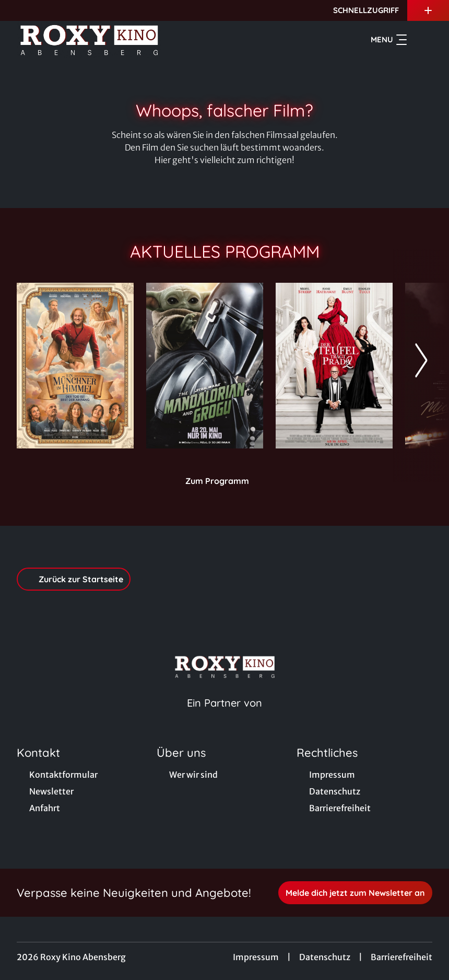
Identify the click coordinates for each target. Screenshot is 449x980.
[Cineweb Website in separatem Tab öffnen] (224, 716)
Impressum (256, 957)
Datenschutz (325, 957)
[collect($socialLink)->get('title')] (19, 10)
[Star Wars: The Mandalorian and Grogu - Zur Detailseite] (205, 366)
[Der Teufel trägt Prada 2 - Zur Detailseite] (334, 366)
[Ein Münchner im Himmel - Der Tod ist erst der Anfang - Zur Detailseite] (75, 366)
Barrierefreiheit (401, 957)
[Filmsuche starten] (422, 40)
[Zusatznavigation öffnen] (428, 10)
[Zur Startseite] (90, 40)
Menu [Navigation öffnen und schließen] (389, 40)
